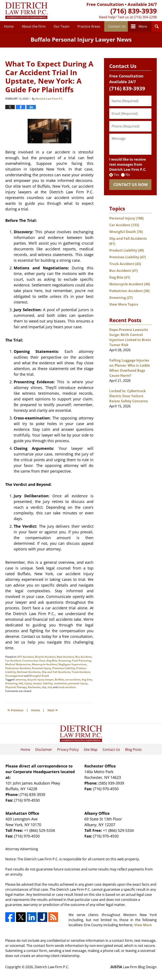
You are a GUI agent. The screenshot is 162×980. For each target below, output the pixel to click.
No (128, 175)
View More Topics (124, 304)
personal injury (78, 683)
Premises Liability (64, 668)
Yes (116, 175)
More (143, 26)
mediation (61, 683)
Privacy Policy (68, 750)
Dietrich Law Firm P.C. (52, 967)
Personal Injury (41, 668)
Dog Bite (52, 661)
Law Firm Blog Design (133, 967)
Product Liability (127, 250)
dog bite (87, 680)
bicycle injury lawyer (40, 680)
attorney (21, 680)
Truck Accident (81, 672)
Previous (15, 710)
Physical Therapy (16, 687)
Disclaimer (44, 750)
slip (44, 687)
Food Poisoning (82, 661)
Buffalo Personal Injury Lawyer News (26, 11)
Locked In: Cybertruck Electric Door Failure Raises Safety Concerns (129, 396)
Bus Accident (83, 657)
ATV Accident (26, 657)
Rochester (34, 687)
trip (50, 687)
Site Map (91, 750)
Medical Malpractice (18, 664)
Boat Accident (65, 657)
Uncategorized (14, 676)
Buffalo (59, 680)
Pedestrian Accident (18, 668)
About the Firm (34, 26)
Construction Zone (34, 661)
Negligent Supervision (72, 664)
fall (21, 683)
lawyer (37, 683)
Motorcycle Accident (45, 664)
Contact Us (117, 26)
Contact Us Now (130, 184)
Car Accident (13, 661)
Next (53, 710)
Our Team (61, 26)
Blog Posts (133, 750)
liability (48, 683)
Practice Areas (89, 26)
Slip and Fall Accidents (56, 672)
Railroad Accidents (29, 672)
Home (9, 26)
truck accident (67, 687)
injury (28, 683)
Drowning (65, 661)
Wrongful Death (39, 676)
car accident (73, 680)
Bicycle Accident (45, 657)
